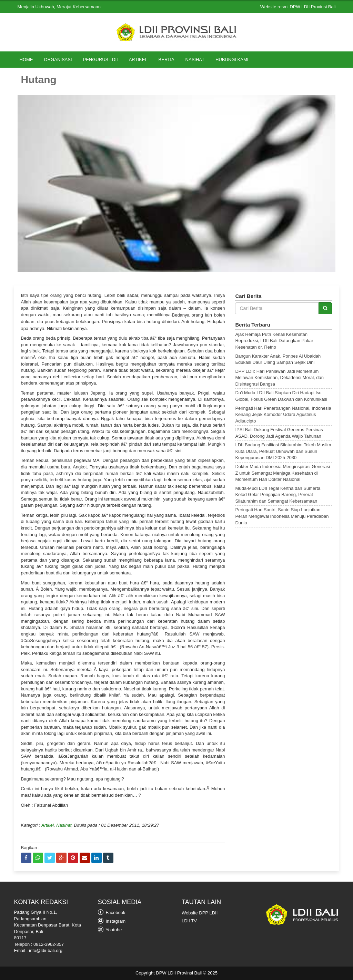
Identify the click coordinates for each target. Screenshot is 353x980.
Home (26, 60)
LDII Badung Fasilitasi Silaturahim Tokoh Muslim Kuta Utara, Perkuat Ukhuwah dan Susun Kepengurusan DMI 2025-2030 (283, 451)
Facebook (112, 912)
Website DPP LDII (200, 913)
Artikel (138, 60)
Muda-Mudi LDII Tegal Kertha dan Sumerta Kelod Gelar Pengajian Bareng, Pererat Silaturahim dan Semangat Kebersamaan (278, 495)
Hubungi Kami (232, 60)
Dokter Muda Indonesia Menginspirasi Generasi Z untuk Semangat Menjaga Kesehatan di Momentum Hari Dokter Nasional (283, 473)
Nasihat (195, 60)
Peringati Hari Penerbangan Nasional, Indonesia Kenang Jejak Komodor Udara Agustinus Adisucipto (283, 415)
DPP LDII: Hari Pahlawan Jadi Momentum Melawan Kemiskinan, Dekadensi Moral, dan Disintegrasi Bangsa (279, 378)
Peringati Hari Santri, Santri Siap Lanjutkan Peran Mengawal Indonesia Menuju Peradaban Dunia (282, 516)
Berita (167, 60)
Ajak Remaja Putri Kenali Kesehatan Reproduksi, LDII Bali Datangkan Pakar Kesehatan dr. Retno (274, 341)
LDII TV (189, 921)
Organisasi (58, 60)
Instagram (112, 921)
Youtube (110, 929)
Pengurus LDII (100, 60)
